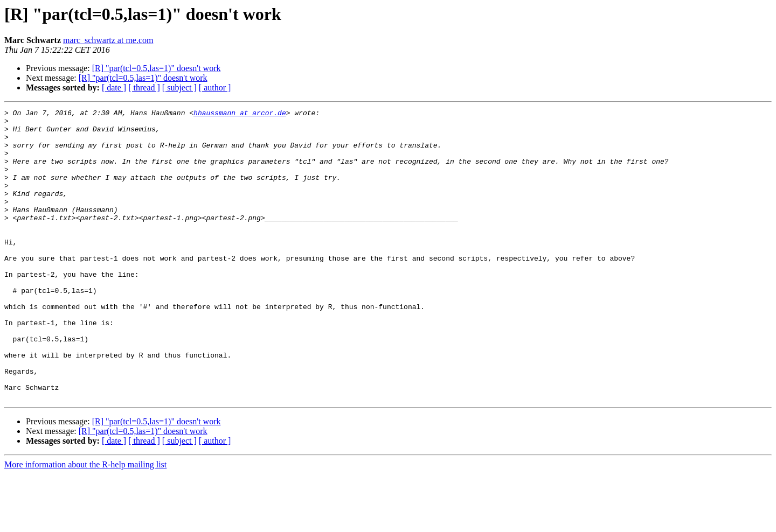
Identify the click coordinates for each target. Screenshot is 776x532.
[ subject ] (179, 87)
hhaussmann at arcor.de (240, 114)
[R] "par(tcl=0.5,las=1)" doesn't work (157, 68)
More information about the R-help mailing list (85, 523)
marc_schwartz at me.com (108, 40)
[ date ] (114, 87)
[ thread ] (144, 87)
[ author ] (215, 87)
